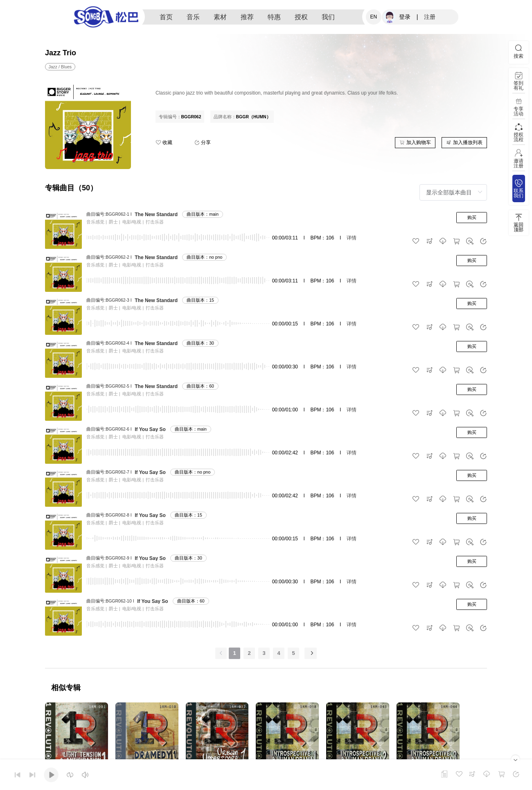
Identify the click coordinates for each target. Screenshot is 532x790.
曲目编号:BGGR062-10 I (110, 601)
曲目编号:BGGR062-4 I (109, 343)
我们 (328, 17)
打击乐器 (155, 222)
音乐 (193, 17)
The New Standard (156, 214)
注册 (430, 17)
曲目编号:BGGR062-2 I (109, 257)
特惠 (274, 17)
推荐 (247, 17)
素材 (220, 17)
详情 (352, 238)
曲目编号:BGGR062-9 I (109, 558)
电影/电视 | (133, 222)
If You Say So (150, 429)
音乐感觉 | (97, 222)
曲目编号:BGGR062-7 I (109, 472)
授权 (301, 17)
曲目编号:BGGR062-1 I (109, 214)
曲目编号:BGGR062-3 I (109, 300)
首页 (166, 17)
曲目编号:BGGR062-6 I (109, 429)
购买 (472, 217)
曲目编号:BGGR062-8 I (109, 515)
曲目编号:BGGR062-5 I (109, 386)
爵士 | (115, 222)
